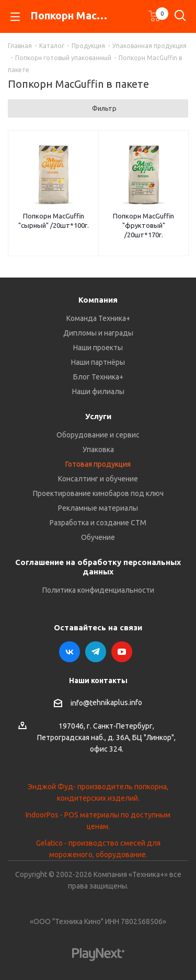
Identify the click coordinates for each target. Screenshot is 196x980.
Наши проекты (98, 348)
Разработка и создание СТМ (98, 523)
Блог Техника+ (98, 377)
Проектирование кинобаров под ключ (98, 493)
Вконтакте (70, 652)
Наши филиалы (98, 391)
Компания (98, 300)
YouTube (122, 652)
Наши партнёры (98, 362)
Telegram (96, 652)
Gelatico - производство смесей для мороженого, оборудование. (98, 849)
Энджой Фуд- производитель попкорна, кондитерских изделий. (98, 792)
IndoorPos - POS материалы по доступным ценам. (98, 821)
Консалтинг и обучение (98, 479)
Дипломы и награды (98, 333)
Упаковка (98, 449)
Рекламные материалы (98, 508)
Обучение (98, 537)
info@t (82, 703)
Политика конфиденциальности (98, 590)
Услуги (98, 416)
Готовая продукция (98, 464)
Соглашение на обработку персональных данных (98, 567)
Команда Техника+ (98, 318)
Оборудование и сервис (98, 435)
